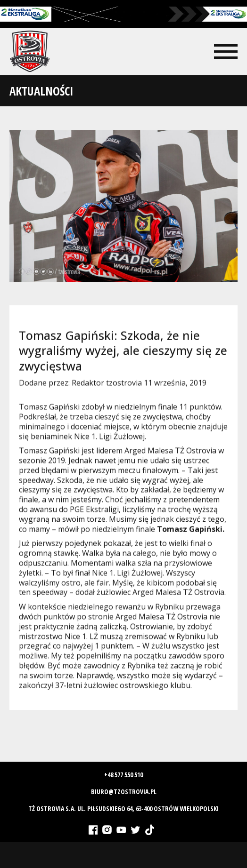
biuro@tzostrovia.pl (124, 792)
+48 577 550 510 (123, 775)
